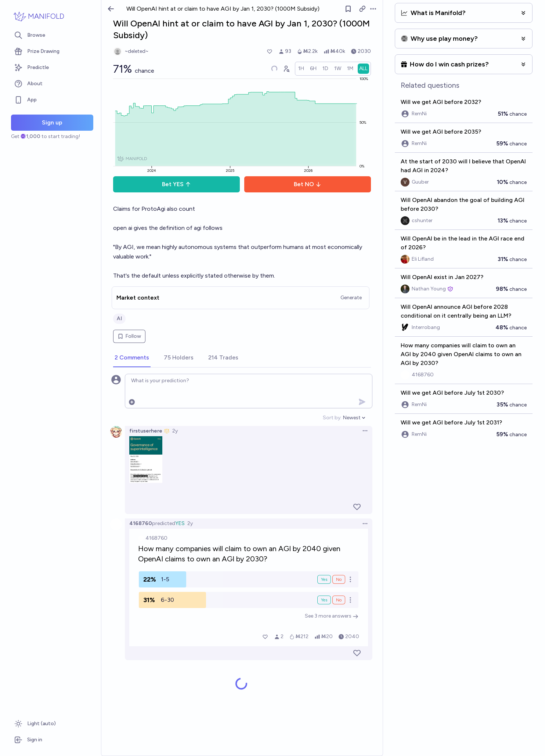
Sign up (52, 122)
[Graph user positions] (286, 69)
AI (119, 319)
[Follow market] (348, 9)
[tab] (132, 358)
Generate (351, 298)
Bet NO (308, 184)
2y (175, 431)
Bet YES (176, 184)
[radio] (301, 69)
